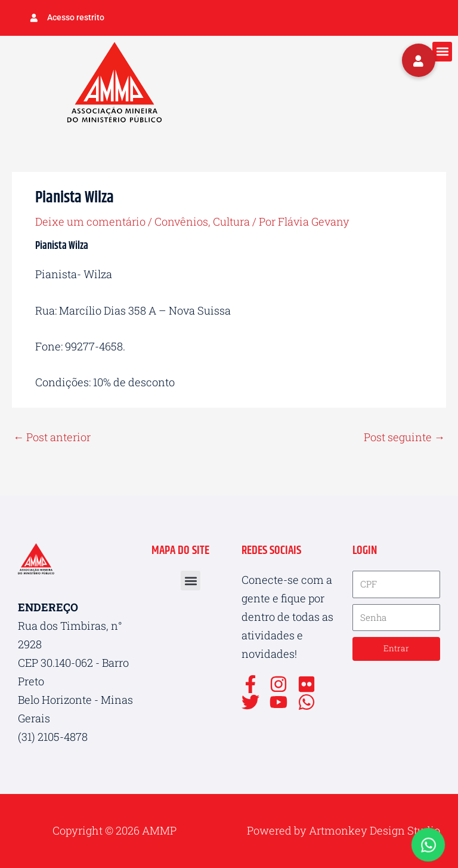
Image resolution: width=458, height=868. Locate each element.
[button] (442, 52)
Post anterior (52, 437)
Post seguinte (404, 437)
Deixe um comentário (90, 221)
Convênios (181, 221)
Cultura (231, 221)
